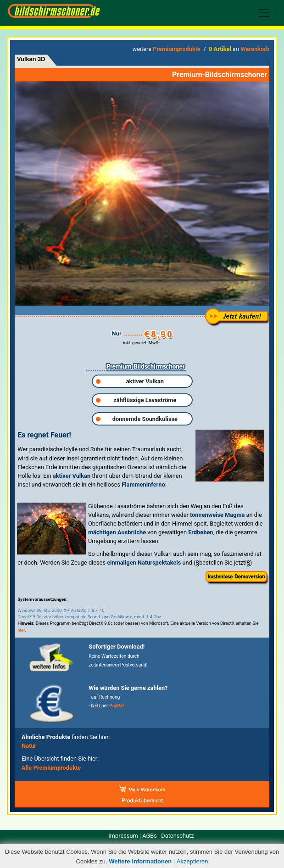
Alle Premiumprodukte (51, 768)
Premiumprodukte (177, 49)
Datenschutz (177, 836)
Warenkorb (255, 49)
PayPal (117, 706)
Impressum (123, 836)
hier (21, 630)
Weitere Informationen (140, 861)
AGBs (150, 836)
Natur (29, 746)
